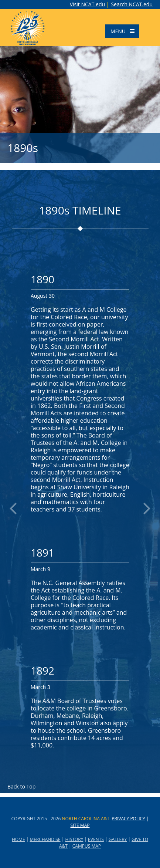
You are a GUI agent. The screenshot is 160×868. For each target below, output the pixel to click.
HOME (18, 839)
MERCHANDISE (45, 839)
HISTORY (74, 839)
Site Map (80, 825)
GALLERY (118, 839)
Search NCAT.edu (132, 4)
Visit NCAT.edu (87, 4)
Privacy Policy (128, 819)
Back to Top (21, 786)
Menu (125, 31)
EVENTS (96, 839)
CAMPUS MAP (87, 846)
